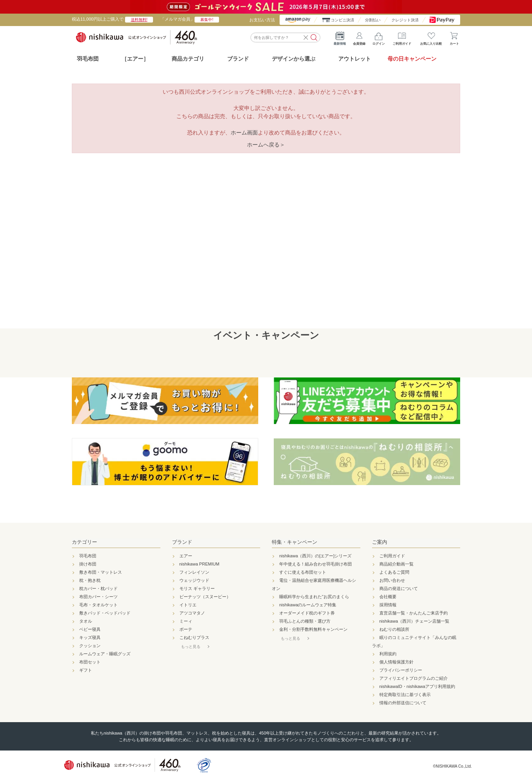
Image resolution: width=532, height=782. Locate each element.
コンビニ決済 (342, 20)
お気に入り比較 (431, 37)
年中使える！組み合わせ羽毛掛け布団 (316, 564)
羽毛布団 (88, 59)
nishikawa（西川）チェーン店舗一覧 (414, 621)
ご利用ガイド (402, 37)
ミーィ (186, 621)
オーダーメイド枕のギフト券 (307, 613)
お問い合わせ (392, 580)
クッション (90, 646)
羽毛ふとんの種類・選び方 (305, 621)
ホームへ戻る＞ (266, 145)
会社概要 (388, 597)
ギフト (86, 670)
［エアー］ (135, 59)
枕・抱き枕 (90, 580)
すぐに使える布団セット (303, 572)
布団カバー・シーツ (98, 597)
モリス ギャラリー (197, 588)
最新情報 (340, 37)
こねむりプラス (194, 637)
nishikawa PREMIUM (199, 564)
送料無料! (139, 20)
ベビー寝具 (90, 629)
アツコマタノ (192, 613)
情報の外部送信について (403, 703)
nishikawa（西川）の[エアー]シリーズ (315, 556)
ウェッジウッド (194, 580)
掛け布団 (88, 564)
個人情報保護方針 (396, 662)
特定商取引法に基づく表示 (405, 695)
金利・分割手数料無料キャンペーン (313, 629)
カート (454, 37)
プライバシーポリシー (401, 670)
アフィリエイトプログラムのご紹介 (414, 678)
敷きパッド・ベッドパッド (105, 613)
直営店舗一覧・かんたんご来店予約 (414, 613)
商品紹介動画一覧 (396, 564)
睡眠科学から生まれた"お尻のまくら (314, 597)
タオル (86, 621)
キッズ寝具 (90, 637)
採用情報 (388, 605)
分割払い (373, 20)
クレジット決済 (405, 20)
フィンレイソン (194, 572)
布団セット (90, 662)
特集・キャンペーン (295, 542)
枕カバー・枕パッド (98, 588)
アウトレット (355, 59)
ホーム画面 (244, 133)
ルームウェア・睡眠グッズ (105, 654)
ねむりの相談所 (394, 629)
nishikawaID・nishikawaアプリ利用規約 (417, 686)
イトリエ (188, 605)
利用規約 (388, 654)
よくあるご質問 (394, 572)
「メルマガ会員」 (190, 19)
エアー (186, 556)
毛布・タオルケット (98, 605)
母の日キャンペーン (412, 59)
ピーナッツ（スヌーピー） (205, 597)
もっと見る (191, 647)
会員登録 (359, 37)
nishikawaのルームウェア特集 (308, 605)
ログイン (379, 37)
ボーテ (186, 629)
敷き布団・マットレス (101, 572)
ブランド (182, 542)
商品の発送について (399, 588)
